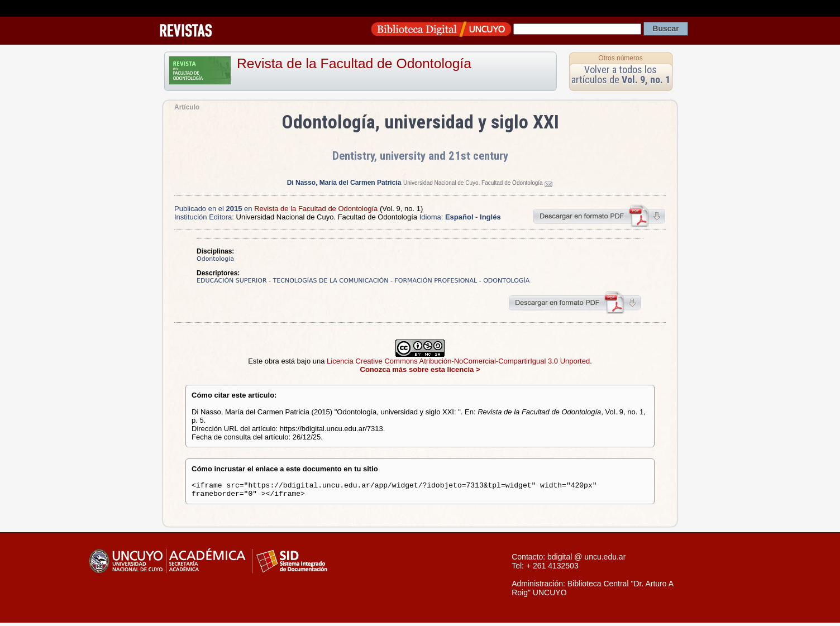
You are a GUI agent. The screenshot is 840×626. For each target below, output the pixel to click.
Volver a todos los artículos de (621, 75)
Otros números (620, 58)
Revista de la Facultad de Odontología (354, 63)
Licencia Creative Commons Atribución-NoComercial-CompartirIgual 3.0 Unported (458, 361)
